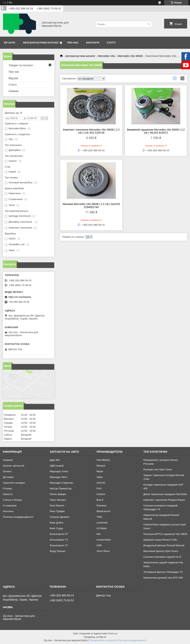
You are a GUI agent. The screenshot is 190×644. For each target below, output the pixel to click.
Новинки (8, 460)
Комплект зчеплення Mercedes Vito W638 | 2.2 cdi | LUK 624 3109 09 (91, 131)
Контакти (93, 43)
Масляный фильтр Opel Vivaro (161, 551)
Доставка (8, 477)
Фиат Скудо (56, 528)
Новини (14, 91)
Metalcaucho (104, 511)
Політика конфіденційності (18, 517)
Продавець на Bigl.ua (95, 637)
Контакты (8, 511)
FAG (99, 488)
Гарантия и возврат (14, 483)
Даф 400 (55, 460)
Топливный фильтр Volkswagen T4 (163, 572)
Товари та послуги (21, 65)
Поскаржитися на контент (103, 640)
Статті (111, 43)
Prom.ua (113, 634)
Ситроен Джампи (59, 517)
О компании (10, 506)
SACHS (101, 483)
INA (99, 534)
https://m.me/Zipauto (20, 297)
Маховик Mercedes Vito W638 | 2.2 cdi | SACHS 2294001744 (91, 206)
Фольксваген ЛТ (59, 534)
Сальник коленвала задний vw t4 (162, 557)
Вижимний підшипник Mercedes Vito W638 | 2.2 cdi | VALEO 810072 (156, 131)
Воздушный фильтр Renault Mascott (164, 545)
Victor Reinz (103, 551)
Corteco (101, 494)
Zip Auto (10, 43)
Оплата (7, 471)
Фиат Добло (57, 523)
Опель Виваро (58, 494)
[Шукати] (149, 24)
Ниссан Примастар (61, 488)
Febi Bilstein (103, 460)
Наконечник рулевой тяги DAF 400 (163, 578)
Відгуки (13, 78)
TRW (99, 517)
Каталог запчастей (14, 466)
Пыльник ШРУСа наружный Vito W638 (165, 534)
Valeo (100, 477)
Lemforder (102, 523)
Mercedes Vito (107, 56)
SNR (99, 545)
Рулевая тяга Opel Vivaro (158, 469)
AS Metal (102, 528)
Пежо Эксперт (58, 500)
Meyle (100, 471)
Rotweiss (102, 506)
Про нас (73, 43)
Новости (8, 494)
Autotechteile (104, 540)
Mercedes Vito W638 (130, 56)
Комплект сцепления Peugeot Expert (164, 500)
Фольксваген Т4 (59, 540)
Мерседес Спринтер (61, 483)
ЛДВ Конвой (57, 466)
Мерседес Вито (59, 477)
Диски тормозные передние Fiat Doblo (165, 494)
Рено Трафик (57, 511)
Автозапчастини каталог (41, 43)
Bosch (100, 500)
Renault (101, 466)
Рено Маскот (57, 506)
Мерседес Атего (59, 471)
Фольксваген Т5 (59, 545)
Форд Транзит (58, 551)
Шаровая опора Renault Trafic (160, 540)
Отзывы (7, 488)
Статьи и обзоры (12, 500)
